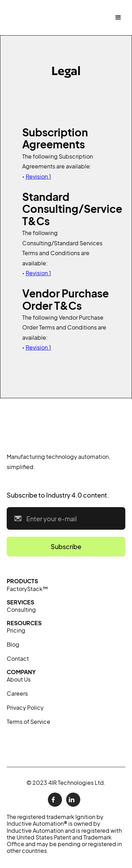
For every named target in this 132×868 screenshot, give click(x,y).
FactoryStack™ (27, 589)
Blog (13, 644)
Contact (18, 658)
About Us (19, 679)
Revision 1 (38, 176)
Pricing (16, 630)
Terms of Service (29, 722)
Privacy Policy (25, 707)
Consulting (21, 610)
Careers (17, 693)
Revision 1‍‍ (38, 273)
